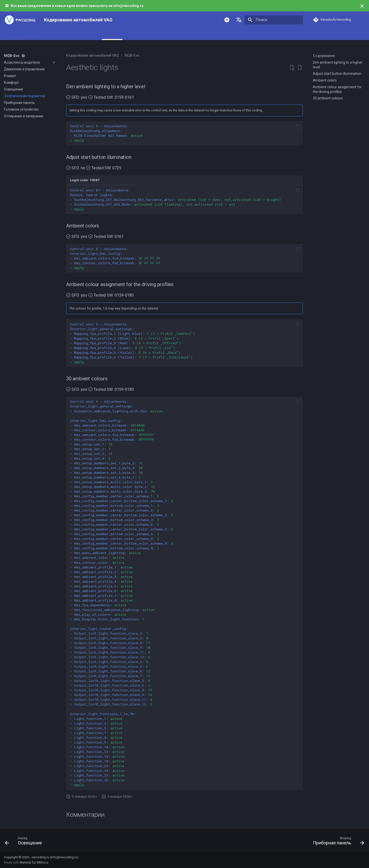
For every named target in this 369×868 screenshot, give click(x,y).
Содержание (324, 56)
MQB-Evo (112, 34)
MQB (95, 34)
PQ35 (173, 34)
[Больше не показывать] (362, 6)
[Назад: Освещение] (25, 842)
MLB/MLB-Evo (137, 34)
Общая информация (21, 34)
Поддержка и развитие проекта (209, 34)
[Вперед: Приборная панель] (337, 842)
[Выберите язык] (239, 20)
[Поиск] (274, 20)
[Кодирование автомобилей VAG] (20, 20)
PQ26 (158, 34)
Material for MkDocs (34, 862)
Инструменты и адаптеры (64, 34)
